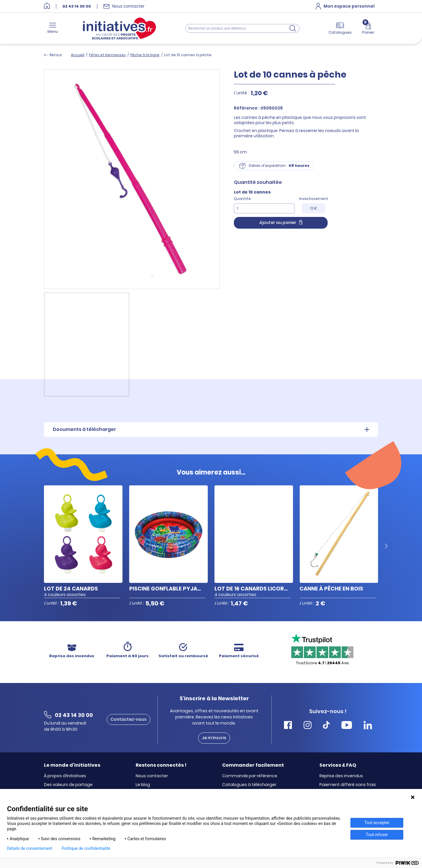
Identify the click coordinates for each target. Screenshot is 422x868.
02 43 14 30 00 (77, 6)
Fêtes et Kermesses (107, 55)
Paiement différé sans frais (348, 785)
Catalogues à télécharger (249, 785)
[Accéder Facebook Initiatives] (288, 726)
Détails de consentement (30, 848)
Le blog (143, 785)
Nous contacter (152, 776)
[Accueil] (47, 6)
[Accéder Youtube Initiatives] (347, 726)
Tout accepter (377, 823)
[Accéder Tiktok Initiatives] (326, 726)
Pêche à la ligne (145, 55)
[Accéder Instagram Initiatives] (308, 726)
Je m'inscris (214, 738)
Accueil (78, 55)
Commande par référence (250, 776)
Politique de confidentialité (86, 848)
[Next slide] (386, 546)
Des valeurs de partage (68, 785)
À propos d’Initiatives (65, 776)
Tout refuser (377, 835)
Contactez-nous (129, 719)
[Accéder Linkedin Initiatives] (368, 726)
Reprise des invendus (341, 776)
